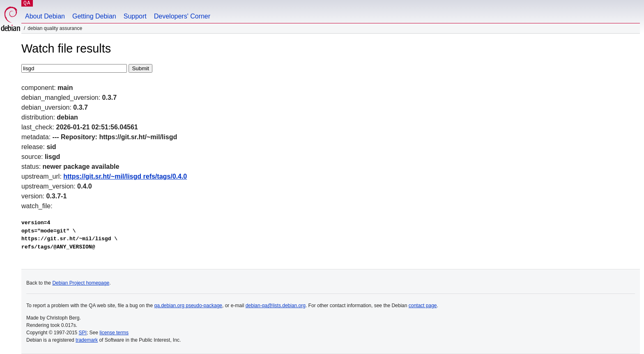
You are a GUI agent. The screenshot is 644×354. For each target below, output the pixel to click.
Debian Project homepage (81, 283)
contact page (423, 306)
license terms (114, 333)
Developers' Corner (182, 16)
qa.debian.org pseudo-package (188, 306)
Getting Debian (94, 16)
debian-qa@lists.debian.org (276, 306)
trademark (87, 340)
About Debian (45, 16)
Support (135, 16)
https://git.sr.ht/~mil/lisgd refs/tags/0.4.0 (125, 176)
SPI (83, 333)
